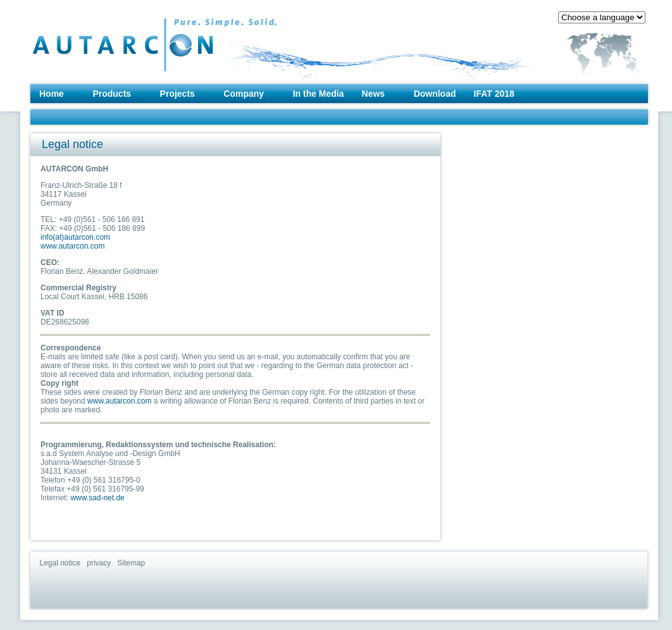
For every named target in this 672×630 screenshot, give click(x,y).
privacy (99, 563)
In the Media (319, 94)
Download (435, 94)
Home (52, 94)
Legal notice (60, 563)
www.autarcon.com (72, 246)
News (374, 94)
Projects (177, 94)
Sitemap (131, 563)
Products (112, 94)
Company (244, 94)
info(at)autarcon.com (75, 237)
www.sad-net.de (97, 498)
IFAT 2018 (494, 94)
